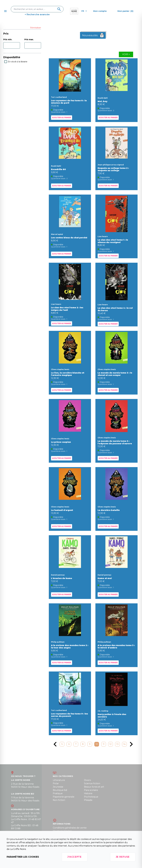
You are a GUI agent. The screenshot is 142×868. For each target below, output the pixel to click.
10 (97, 744)
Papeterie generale (64, 797)
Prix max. (29, 39)
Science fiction (92, 783)
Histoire (88, 793)
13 (117, 744)
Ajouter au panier (62, 118)
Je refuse (123, 857)
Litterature (59, 780)
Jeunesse (58, 787)
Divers (87, 780)
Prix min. (8, 39)
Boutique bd (60, 790)
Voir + (126, 54)
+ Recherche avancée (37, 14)
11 (104, 744)
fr (84, 11)
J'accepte (74, 857)
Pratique (58, 793)
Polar (56, 783)
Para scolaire (91, 790)
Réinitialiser (36, 28)
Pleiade (88, 800)
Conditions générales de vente (70, 828)
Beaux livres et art (94, 787)
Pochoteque (91, 797)
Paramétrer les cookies (23, 857)
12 (111, 744)
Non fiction (59, 800)
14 (124, 744)
